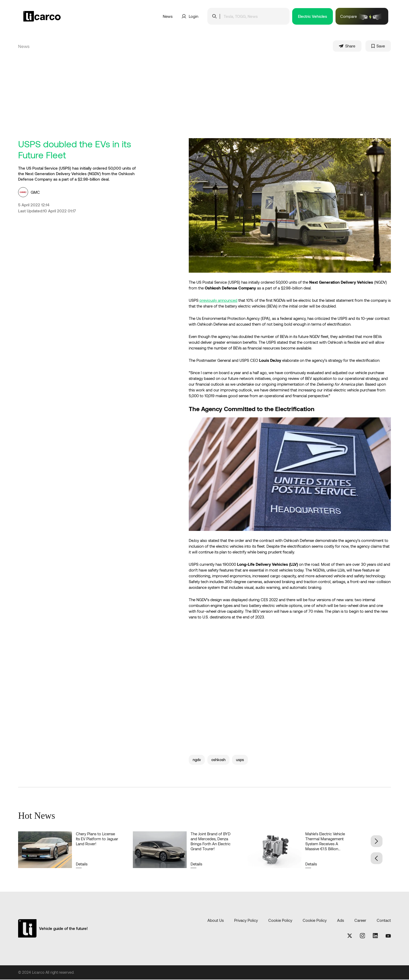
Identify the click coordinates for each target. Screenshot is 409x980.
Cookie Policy (280, 921)
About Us (216, 921)
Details (82, 864)
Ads (340, 921)
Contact (384, 921)
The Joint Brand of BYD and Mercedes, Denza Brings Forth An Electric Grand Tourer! (211, 842)
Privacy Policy (246, 921)
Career (360, 921)
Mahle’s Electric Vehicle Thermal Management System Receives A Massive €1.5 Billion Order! (325, 844)
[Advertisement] (204, 99)
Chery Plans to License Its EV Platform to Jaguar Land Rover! (97, 839)
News (168, 16)
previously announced (218, 301)
